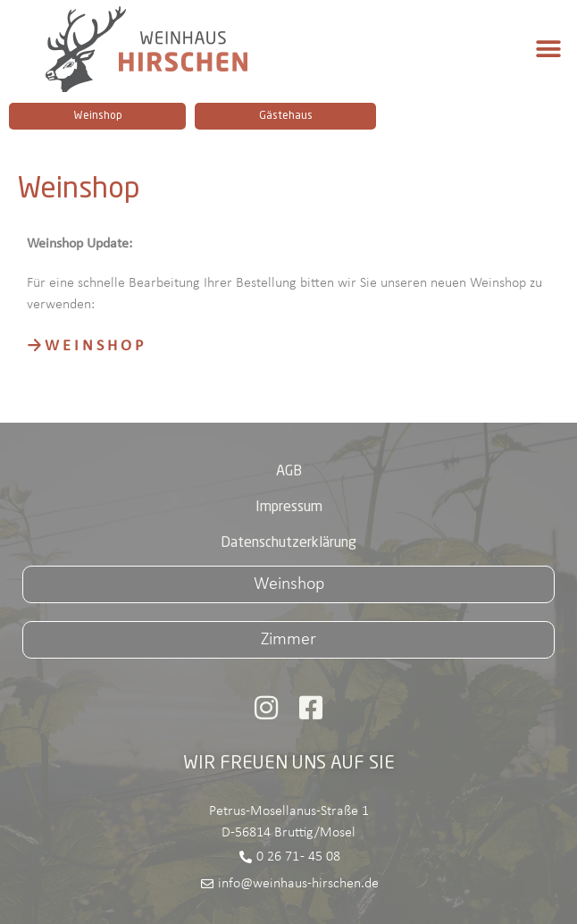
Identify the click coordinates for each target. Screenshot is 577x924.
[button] (548, 50)
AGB (289, 472)
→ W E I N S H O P (85, 346)
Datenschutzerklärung (288, 543)
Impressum (289, 508)
